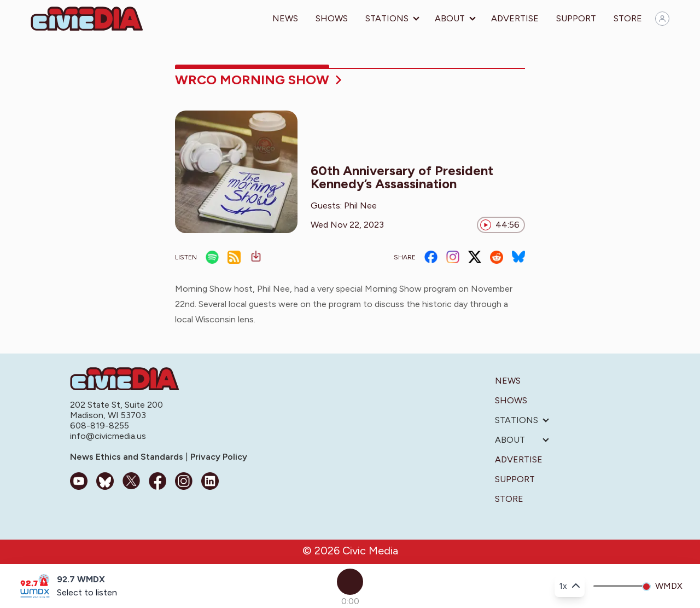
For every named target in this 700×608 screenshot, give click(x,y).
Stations (387, 18)
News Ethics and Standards (128, 457)
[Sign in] (662, 19)
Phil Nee (360, 205)
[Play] (350, 582)
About (450, 18)
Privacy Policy (218, 457)
